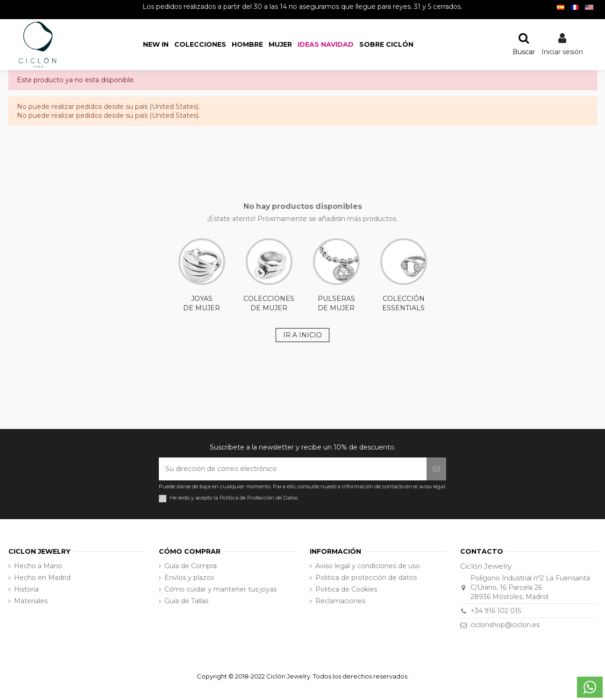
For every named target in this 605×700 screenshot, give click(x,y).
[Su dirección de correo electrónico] (293, 469)
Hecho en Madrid (42, 578)
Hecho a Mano (38, 566)
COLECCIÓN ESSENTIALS (404, 275)
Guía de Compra (191, 566)
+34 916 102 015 (496, 611)
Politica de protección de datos (366, 578)
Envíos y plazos (189, 578)
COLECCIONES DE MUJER (269, 275)
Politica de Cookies (346, 589)
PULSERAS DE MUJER (336, 275)
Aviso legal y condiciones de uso (368, 566)
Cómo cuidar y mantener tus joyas (221, 589)
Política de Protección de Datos (259, 498)
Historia (26, 589)
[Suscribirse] (436, 469)
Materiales (31, 601)
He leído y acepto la (234, 498)
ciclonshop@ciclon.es (505, 625)
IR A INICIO (302, 335)
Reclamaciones (340, 601)
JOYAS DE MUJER (202, 275)
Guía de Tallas (186, 601)
